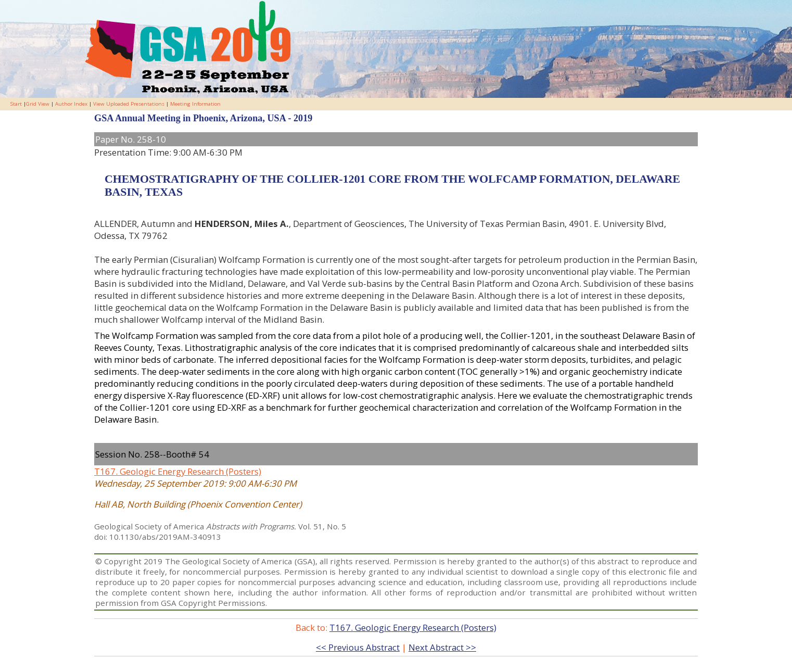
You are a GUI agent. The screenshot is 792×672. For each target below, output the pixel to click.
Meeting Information (195, 104)
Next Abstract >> (442, 647)
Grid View (38, 104)
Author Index (71, 104)
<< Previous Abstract (358, 647)
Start (16, 104)
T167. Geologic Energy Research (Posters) (178, 471)
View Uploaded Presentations (129, 104)
